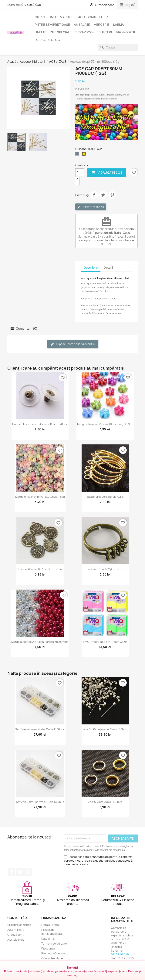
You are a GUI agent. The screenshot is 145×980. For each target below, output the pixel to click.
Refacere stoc (47, 40)
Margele (67, 17)
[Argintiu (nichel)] (78, 155)
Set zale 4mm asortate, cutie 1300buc (40, 729)
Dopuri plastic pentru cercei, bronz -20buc (40, 424)
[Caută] (118, 47)
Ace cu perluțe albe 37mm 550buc (105, 729)
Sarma (118, 25)
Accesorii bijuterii (94, 17)
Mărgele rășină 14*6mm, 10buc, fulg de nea (105, 424)
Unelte (40, 32)
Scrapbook (85, 32)
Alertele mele (16, 940)
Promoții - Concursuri (55, 953)
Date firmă (48, 939)
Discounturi (49, 948)
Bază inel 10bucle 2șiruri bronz (105, 569)
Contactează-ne (52, 958)
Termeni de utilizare (54, 944)
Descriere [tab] (91, 268)
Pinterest (112, 195)
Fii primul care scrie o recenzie (73, 344)
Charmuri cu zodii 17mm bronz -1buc (40, 569)
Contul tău (17, 918)
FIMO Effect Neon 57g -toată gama (105, 642)
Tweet (103, 195)
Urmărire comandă (19, 925)
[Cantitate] (80, 173)
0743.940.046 (31, 5)
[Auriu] (85, 155)
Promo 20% (126, 32)
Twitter (20, 872)
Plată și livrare (50, 925)
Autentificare (16, 930)
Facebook (12, 872)
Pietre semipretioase (52, 25)
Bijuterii (106, 32)
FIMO (52, 17)
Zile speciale (61, 32)
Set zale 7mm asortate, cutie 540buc (40, 802)
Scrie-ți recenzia (91, 207)
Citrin (40, 17)
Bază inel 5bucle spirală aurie (105, 497)
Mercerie (101, 25)
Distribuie (94, 195)
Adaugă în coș (107, 173)
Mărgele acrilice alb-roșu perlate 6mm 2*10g (40, 642)
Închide (73, 968)
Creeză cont (15, 935)
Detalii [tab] (108, 268)
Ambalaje (82, 25)
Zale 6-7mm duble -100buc (105, 802)
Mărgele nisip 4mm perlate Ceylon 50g (40, 497)
